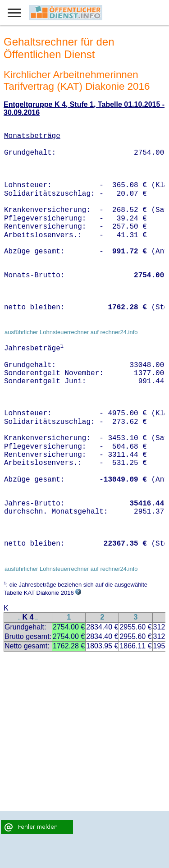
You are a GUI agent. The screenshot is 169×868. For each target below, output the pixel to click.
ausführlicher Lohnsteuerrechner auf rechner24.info (71, 332)
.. (19, 618)
